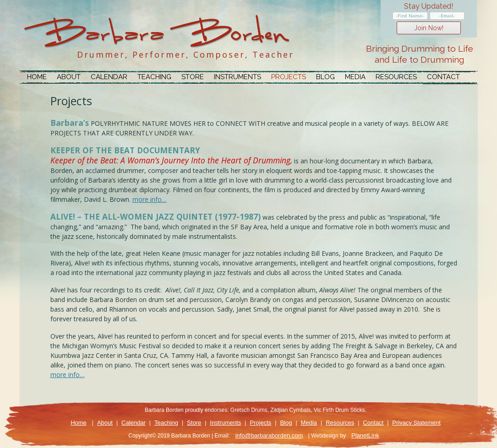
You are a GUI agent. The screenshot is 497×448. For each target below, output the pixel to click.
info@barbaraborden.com (269, 435)
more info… (150, 199)
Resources (396, 77)
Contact (443, 77)
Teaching (154, 77)
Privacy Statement (416, 423)
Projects (289, 77)
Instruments (238, 77)
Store (193, 77)
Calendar (109, 77)
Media (355, 77)
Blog (325, 77)
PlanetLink (365, 435)
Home (37, 77)
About (69, 77)
